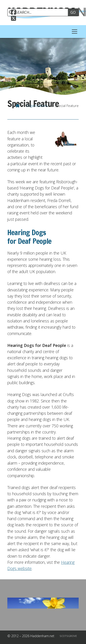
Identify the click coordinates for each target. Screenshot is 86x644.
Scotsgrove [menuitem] (68, 636)
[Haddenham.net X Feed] (14, 19)
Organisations (37, 106)
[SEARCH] (39, 12)
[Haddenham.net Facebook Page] (14, 13)
